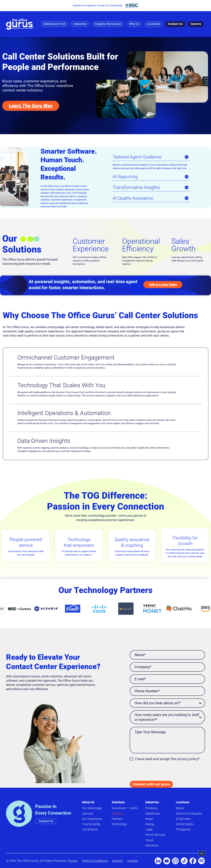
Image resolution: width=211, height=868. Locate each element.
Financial (151, 808)
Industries (80, 24)
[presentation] (153, 770)
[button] (202, 853)
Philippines (183, 829)
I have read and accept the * (167, 759)
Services (88, 814)
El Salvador (183, 819)
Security (118, 861)
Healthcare (152, 814)
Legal (149, 829)
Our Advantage (92, 808)
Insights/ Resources (108, 24)
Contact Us (175, 24)
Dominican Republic (189, 814)
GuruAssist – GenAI (125, 808)
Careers (196, 24)
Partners (117, 819)
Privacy (73, 861)
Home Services (155, 835)
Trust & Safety (91, 824)
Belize (180, 808)
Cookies (133, 861)
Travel (149, 840)
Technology (119, 824)
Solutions (118, 802)
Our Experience (92, 819)
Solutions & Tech (54, 24)
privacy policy (188, 759)
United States (185, 824)
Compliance (90, 829)
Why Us (134, 24)
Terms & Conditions (95, 861)
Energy (150, 824)
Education (152, 845)
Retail (149, 819)
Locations (154, 24)
